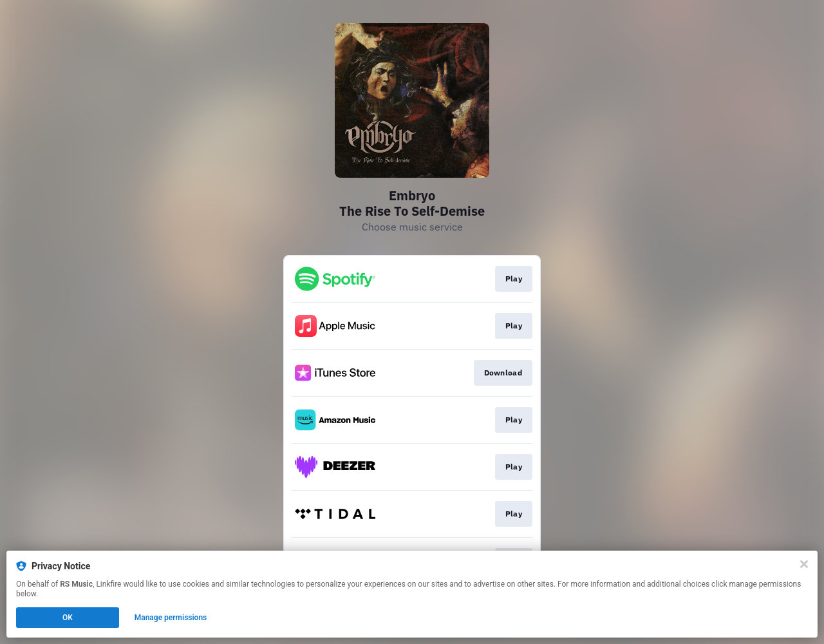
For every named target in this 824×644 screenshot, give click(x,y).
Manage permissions (171, 618)
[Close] (804, 564)
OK (68, 618)
